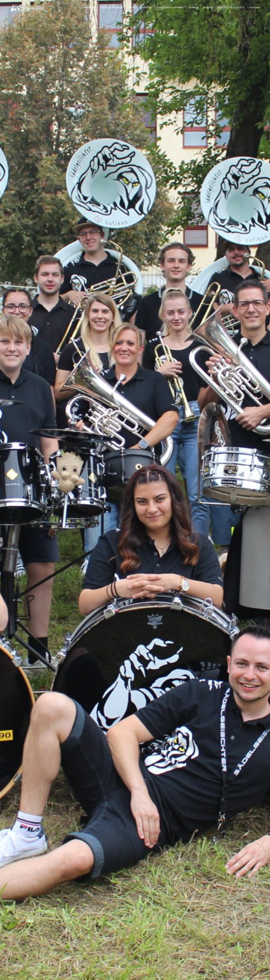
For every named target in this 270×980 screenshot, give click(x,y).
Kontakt (255, 8)
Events (133, 8)
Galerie (208, 8)
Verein (147, 8)
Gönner (193, 8)
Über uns (90, 8)
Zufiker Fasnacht (112, 8)
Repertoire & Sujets (231, 8)
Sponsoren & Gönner (170, 8)
